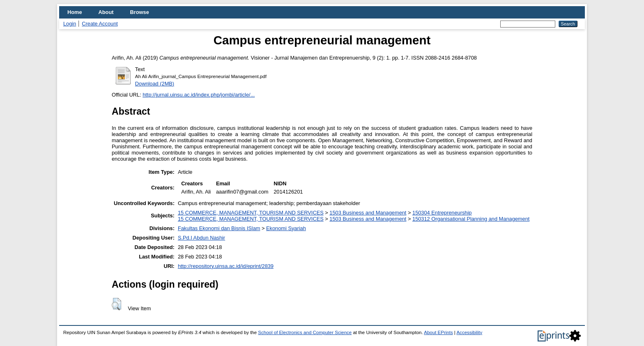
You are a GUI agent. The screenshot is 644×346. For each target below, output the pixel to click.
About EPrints (438, 332)
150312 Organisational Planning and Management (471, 219)
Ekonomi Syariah (286, 228)
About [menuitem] (106, 12)
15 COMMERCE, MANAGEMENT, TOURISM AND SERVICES (251, 213)
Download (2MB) (155, 84)
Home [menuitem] (75, 12)
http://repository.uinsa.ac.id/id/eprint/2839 (226, 266)
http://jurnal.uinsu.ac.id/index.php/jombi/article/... (199, 95)
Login (70, 24)
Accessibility (469, 332)
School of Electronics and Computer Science (305, 332)
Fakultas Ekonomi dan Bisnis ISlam (219, 228)
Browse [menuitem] (140, 12)
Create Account (100, 24)
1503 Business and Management (368, 213)
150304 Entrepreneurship (442, 213)
